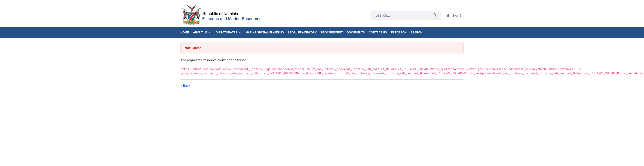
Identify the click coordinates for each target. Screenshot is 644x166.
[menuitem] (187, 31)
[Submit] (435, 15)
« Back (185, 85)
